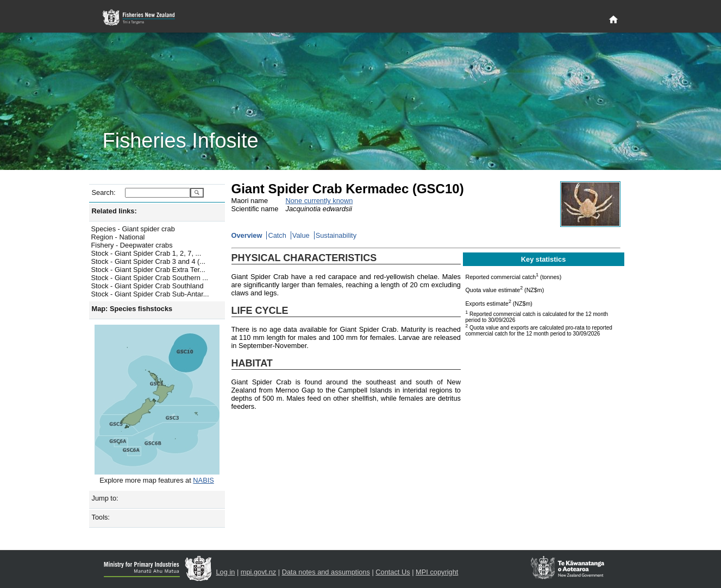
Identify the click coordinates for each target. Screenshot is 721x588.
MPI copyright (437, 572)
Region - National (118, 237)
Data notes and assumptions (326, 572)
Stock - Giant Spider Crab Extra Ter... (148, 270)
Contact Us (393, 572)
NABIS (203, 480)
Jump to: (105, 498)
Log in (226, 572)
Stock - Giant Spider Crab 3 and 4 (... (149, 261)
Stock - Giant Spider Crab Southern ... (150, 278)
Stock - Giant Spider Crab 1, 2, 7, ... (146, 253)
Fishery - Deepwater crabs (132, 245)
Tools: (101, 517)
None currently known (319, 201)
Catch (277, 235)
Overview (247, 235)
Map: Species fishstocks (132, 309)
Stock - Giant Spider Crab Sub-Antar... (150, 294)
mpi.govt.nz (258, 572)
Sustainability (336, 235)
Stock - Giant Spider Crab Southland (148, 286)
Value (301, 235)
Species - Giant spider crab (133, 229)
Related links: (114, 211)
